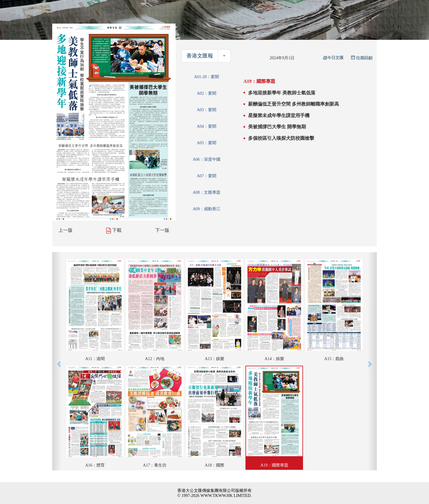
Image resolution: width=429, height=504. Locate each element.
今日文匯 (333, 58)
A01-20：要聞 (207, 77)
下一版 (162, 230)
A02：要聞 (207, 93)
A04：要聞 (207, 126)
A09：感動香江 (207, 209)
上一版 (66, 230)
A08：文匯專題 (207, 192)
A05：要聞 (207, 143)
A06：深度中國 (207, 159)
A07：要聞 (207, 176)
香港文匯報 (200, 56)
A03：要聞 (207, 110)
